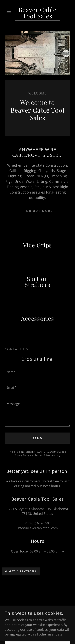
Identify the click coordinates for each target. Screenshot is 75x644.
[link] (37, 13)
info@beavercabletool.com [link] (38, 528)
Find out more (38, 211)
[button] (10, 13)
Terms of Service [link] (44, 455)
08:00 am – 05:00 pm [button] (45, 551)
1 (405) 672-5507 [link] (38, 523)
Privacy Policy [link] (22, 455)
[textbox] (37, 372)
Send (37, 438)
